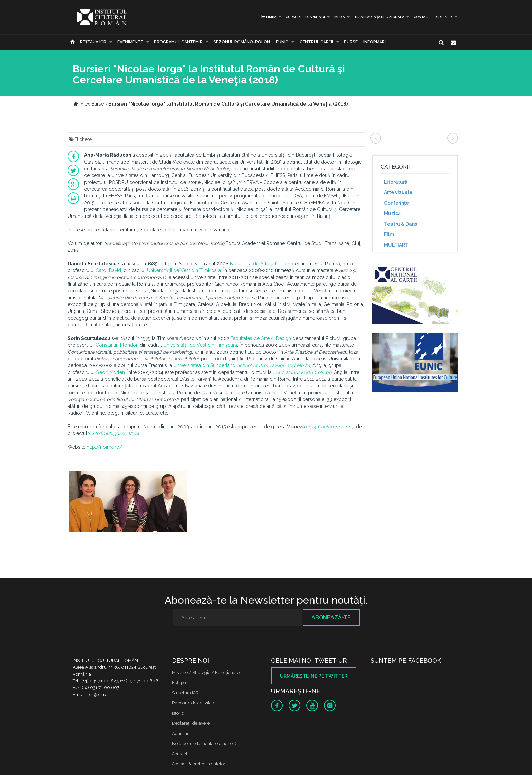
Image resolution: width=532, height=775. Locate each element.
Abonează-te (331, 617)
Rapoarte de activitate (194, 703)
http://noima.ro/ (104, 447)
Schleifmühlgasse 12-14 (113, 433)
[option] (128, 503)
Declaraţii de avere (191, 723)
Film (389, 234)
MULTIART (396, 245)
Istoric (178, 713)
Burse (351, 42)
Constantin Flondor (117, 345)
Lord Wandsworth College (302, 372)
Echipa (179, 683)
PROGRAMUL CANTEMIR (178, 42)
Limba (269, 17)
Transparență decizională (379, 17)
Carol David (108, 270)
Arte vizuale (398, 192)
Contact (422, 17)
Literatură (396, 182)
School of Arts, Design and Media (273, 365)
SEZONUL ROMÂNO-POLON (242, 42)
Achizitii (180, 733)
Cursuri (293, 17)
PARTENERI (444, 17)
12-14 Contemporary (327, 427)
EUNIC (282, 42)
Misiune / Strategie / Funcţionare (206, 672)
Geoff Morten (110, 372)
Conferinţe (396, 203)
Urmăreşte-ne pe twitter (314, 676)
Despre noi (315, 17)
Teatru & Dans (401, 224)
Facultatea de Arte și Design (260, 264)
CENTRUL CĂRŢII (316, 42)
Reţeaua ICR (93, 42)
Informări (375, 42)
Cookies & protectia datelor (199, 764)
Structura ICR (185, 693)
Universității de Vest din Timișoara (184, 270)
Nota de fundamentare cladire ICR (206, 744)
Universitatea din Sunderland (204, 365)
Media (340, 17)
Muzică (392, 213)
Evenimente (130, 42)
